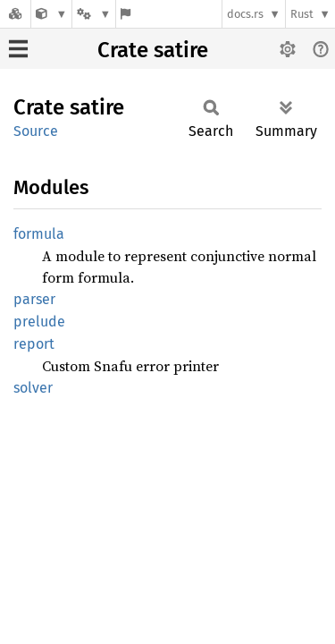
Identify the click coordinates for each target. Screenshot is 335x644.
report (34, 344)
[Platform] (94, 14)
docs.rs (245, 14)
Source (36, 131)
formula (39, 234)
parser (34, 299)
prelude (39, 322)
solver (33, 388)
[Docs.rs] (15, 14)
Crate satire (153, 50)
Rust (302, 14)
